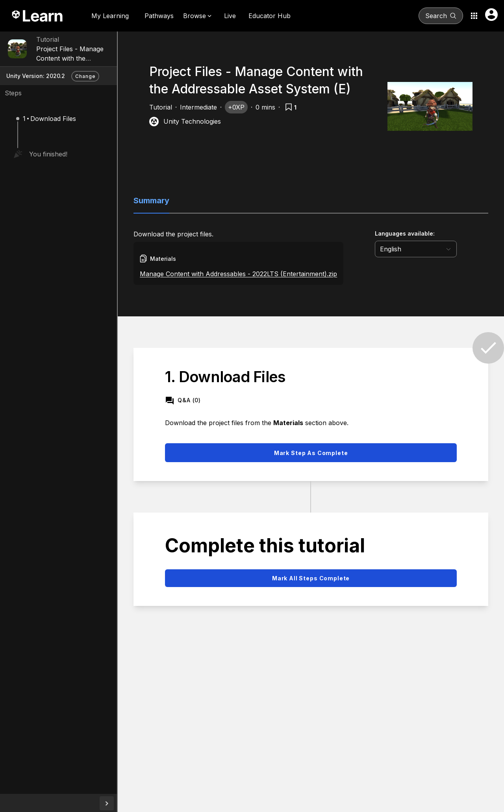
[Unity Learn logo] (38, 16)
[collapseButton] (120, 803)
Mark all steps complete (318, 578)
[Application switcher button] (474, 16)
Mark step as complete (318, 453)
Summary (165, 201)
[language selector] (429, 249)
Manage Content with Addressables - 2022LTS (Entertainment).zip (252, 274)
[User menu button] (491, 15)
